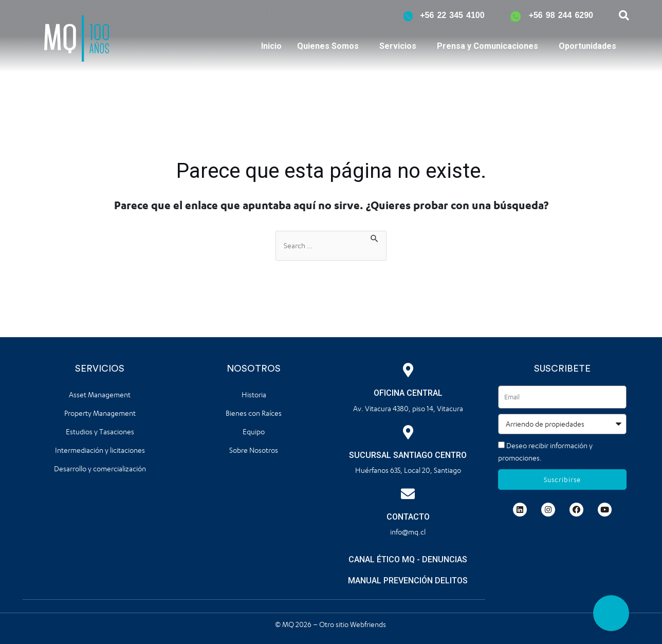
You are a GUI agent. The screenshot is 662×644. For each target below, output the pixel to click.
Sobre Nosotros (254, 450)
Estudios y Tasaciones (100, 431)
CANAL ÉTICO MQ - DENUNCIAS (408, 559)
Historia (254, 394)
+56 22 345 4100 (452, 15)
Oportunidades (587, 46)
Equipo (254, 431)
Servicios (398, 46)
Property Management (100, 413)
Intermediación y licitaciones (100, 450)
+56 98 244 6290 (561, 15)
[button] (611, 613)
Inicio (271, 46)
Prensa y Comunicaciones (488, 46)
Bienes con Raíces (254, 413)
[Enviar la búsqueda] (375, 237)
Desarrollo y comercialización (100, 468)
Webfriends (369, 624)
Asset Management (100, 394)
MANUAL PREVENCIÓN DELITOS (408, 581)
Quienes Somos (328, 46)
